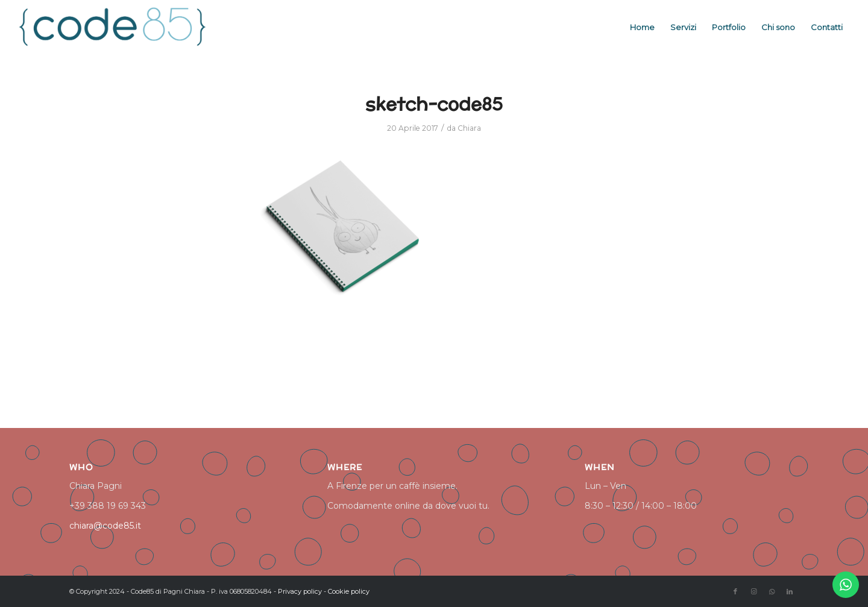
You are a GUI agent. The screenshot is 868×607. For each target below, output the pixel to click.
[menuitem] (642, 27)
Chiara (469, 128)
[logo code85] (113, 27)
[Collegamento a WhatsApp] (772, 591)
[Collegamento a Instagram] (753, 591)
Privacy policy (300, 591)
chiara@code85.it (105, 526)
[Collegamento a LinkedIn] (790, 591)
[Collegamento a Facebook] (735, 591)
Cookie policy (349, 591)
